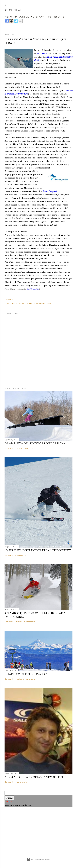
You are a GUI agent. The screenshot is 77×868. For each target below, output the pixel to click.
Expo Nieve (38, 303)
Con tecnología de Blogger (38, 859)
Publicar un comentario (25, 448)
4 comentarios (21, 782)
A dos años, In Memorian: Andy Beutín (34, 777)
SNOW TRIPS (44, 17)
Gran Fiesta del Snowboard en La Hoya (35, 443)
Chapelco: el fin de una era (26, 674)
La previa (47, 303)
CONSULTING (27, 17)
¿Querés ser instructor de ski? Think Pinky (38, 550)
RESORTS (59, 17)
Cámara (14, 303)
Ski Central (13, 10)
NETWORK (11, 17)
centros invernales (25, 303)
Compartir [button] (9, 299)
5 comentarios (21, 555)
